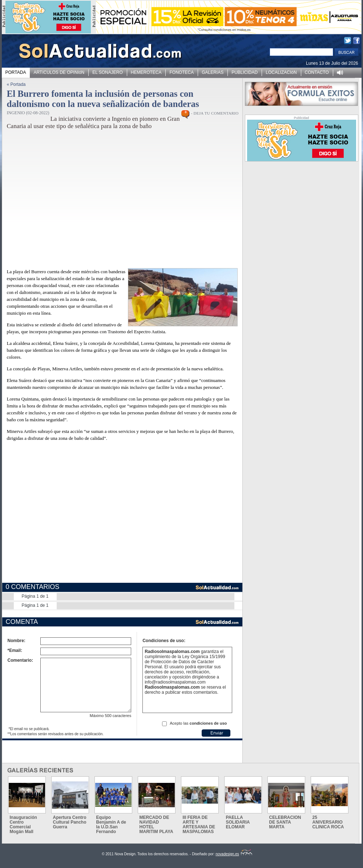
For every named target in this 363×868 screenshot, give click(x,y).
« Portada (16, 84)
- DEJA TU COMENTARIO (215, 113)
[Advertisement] (115, 200)
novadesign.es (234, 854)
